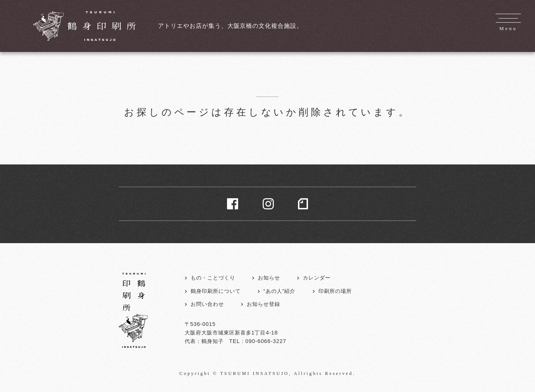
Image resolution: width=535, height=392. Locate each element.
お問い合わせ (207, 304)
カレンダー (317, 278)
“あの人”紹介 (279, 291)
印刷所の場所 (335, 291)
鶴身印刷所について (216, 291)
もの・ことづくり (213, 278)
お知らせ (269, 278)
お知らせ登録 (263, 304)
